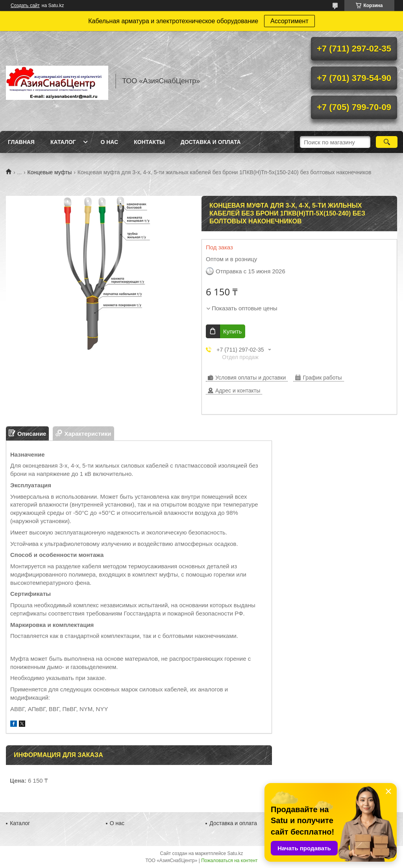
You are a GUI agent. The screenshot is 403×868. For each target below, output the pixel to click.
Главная (21, 142)
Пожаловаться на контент (229, 861)
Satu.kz (235, 853)
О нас (109, 142)
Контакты (149, 142)
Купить (232, 331)
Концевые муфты (50, 172)
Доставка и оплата (211, 142)
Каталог (63, 142)
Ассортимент (289, 21)
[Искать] (387, 142)
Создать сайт (25, 6)
